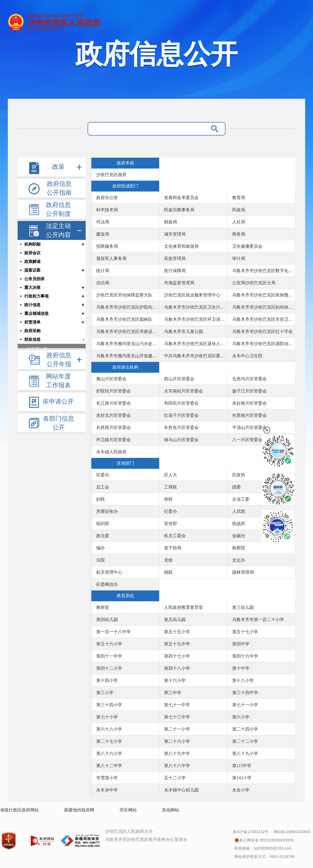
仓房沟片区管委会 (249, 379)
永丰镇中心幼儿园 (181, 790)
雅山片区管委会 (111, 379)
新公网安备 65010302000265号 (264, 840)
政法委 (103, 536)
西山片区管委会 (179, 379)
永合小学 (241, 790)
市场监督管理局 (179, 283)
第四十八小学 (177, 668)
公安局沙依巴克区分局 (254, 283)
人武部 (239, 511)
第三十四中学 (245, 693)
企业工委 (241, 499)
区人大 (171, 475)
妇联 (101, 499)
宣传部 (171, 524)
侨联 (168, 499)
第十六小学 (175, 680)
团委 (237, 487)
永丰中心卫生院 (247, 356)
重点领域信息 (36, 313)
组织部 (103, 524)
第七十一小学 (245, 705)
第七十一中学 (177, 705)
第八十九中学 (177, 753)
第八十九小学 (245, 753)
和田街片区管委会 (181, 403)
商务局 (239, 234)
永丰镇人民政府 (111, 452)
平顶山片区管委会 (249, 428)
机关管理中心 (109, 572)
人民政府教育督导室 (184, 607)
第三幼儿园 (243, 607)
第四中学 (241, 644)
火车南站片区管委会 (184, 391)
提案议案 (32, 270)
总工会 (103, 487)
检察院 (239, 548)
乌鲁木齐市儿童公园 (184, 331)
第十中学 (241, 668)
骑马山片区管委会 (181, 440)
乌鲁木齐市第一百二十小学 (258, 620)
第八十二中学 (109, 766)
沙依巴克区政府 (111, 175)
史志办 (239, 560)
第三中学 (173, 693)
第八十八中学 (177, 766)
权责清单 (32, 322)
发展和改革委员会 (181, 198)
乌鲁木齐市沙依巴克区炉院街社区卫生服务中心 (128, 307)
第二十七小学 (109, 741)
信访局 (103, 283)
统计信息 (32, 305)
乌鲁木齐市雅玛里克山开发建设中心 (128, 356)
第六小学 (241, 717)
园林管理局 (243, 572)
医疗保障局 (175, 271)
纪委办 (171, 511)
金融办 (239, 536)
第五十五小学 (177, 632)
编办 (101, 548)
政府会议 (32, 253)
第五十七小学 (245, 632)
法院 (101, 560)
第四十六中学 (245, 656)
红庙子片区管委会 (181, 415)
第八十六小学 (109, 753)
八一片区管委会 (247, 440)
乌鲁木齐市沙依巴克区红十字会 (262, 331)
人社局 (239, 222)
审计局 (239, 258)
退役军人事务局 (111, 258)
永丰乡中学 (107, 790)
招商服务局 (107, 246)
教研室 (103, 607)
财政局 (171, 222)
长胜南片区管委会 (249, 415)
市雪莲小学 (107, 778)
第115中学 (242, 766)
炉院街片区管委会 (114, 391)
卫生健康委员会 (247, 246)
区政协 (239, 475)
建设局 (103, 234)
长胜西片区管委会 (114, 428)
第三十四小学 (109, 705)
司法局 (103, 222)
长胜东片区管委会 (181, 428)
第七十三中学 (177, 717)
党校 (168, 560)
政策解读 (32, 262)
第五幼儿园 (175, 620)
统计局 (103, 271)
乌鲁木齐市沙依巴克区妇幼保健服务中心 (264, 307)
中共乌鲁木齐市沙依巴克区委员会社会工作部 (195, 356)
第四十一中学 (109, 656)
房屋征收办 (107, 511)
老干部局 (173, 548)
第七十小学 (107, 717)
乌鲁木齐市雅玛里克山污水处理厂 (128, 344)
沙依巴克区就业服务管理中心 (192, 295)
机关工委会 (175, 536)
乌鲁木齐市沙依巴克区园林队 (124, 319)
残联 (168, 572)
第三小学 (105, 693)
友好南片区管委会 (249, 403)
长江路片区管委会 (114, 403)
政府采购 (32, 331)
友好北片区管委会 (114, 415)
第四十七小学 (177, 656)
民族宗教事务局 (179, 210)
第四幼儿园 (107, 620)
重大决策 (32, 288)
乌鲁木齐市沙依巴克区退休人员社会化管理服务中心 (195, 344)
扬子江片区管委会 (249, 391)
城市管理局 (175, 234)
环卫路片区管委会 (114, 440)
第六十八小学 (109, 729)
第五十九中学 (177, 644)
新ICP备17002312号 (251, 832)
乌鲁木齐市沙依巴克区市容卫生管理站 (264, 319)
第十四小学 (107, 680)
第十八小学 (243, 680)
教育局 (239, 198)
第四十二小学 (109, 668)
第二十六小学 (177, 741)
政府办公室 (107, 198)
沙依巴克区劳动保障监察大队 (124, 295)
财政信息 (32, 339)
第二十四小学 (245, 729)
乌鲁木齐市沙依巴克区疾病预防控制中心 (264, 295)
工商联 (171, 487)
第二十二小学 (245, 741)
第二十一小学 (177, 729)
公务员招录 (34, 279)
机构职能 (32, 244)
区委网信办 (107, 584)
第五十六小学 (109, 644)
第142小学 (242, 778)
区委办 (103, 475)
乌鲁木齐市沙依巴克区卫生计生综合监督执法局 (195, 307)
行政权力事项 (36, 296)
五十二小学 (175, 778)
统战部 (239, 524)
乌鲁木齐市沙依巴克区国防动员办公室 (264, 344)
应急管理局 (175, 258)
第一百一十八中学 (114, 632)
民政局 (239, 210)
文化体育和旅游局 (181, 246)
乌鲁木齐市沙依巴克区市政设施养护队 (128, 331)
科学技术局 (107, 210)
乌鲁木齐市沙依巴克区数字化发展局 (264, 271)
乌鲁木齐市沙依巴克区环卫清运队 (195, 319)
